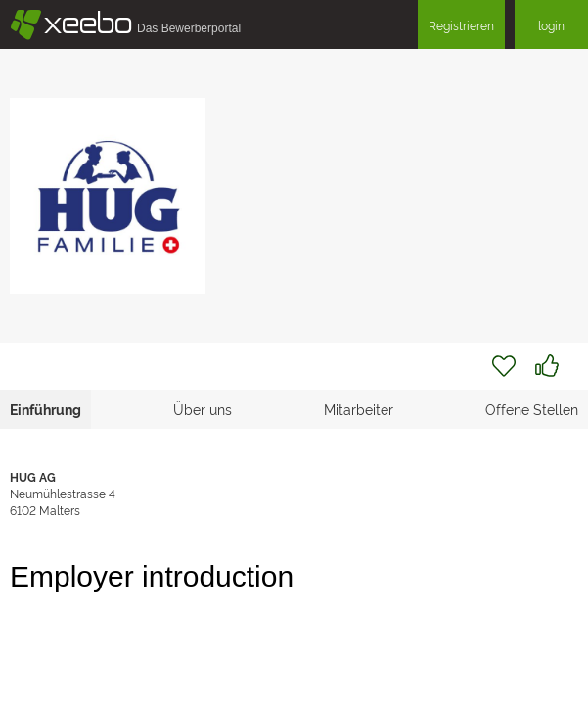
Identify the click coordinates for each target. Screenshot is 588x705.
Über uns (203, 409)
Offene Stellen (532, 409)
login (551, 25)
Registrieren (461, 25)
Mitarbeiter (359, 409)
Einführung (45, 409)
